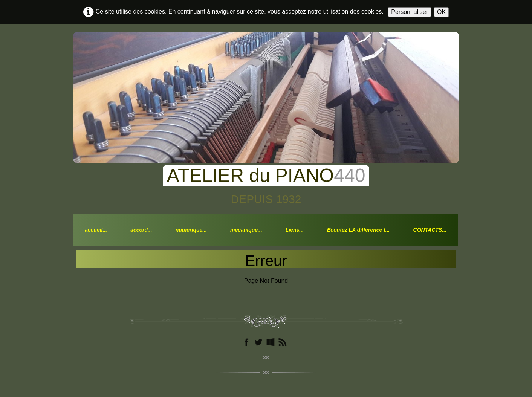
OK (441, 12)
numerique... (191, 230)
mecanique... (246, 230)
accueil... (96, 230)
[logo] (266, 182)
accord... (141, 230)
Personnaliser (410, 12)
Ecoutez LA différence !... (358, 230)
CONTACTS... (430, 230)
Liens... (295, 230)
